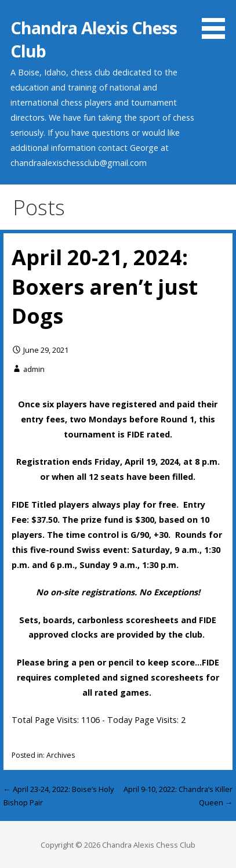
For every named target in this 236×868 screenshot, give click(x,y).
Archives (61, 755)
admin (34, 369)
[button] (217, 21)
